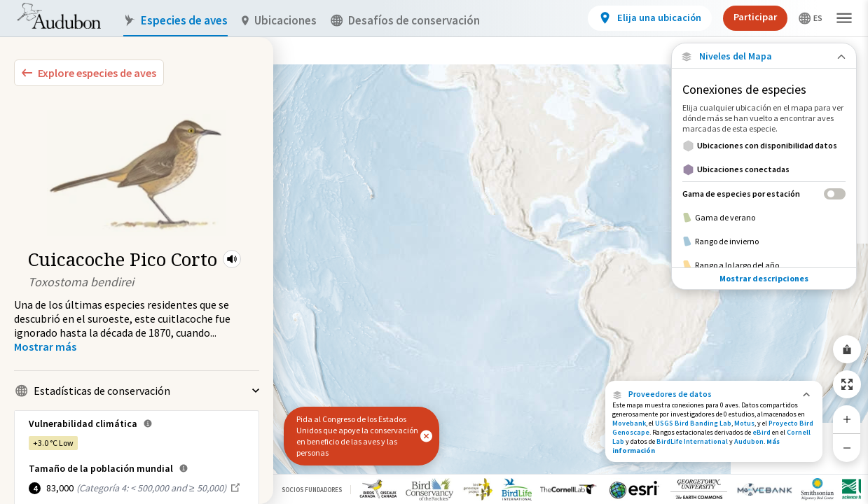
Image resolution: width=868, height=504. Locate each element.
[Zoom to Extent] (847, 384)
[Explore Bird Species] (89, 73)
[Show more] (45, 346)
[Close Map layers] (764, 56)
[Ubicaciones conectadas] (764, 169)
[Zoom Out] (847, 448)
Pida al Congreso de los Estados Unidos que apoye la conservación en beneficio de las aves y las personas (357, 436)
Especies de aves (175, 21)
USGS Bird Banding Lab (693, 423)
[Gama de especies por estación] (764, 194)
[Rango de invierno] (764, 241)
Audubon (749, 441)
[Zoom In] (847, 419)
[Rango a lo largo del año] (764, 265)
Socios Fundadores (312, 490)
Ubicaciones (279, 21)
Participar (755, 17)
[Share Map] (847, 349)
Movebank (629, 423)
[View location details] (650, 18)
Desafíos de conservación (405, 21)
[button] (232, 259)
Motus (744, 423)
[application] (434, 252)
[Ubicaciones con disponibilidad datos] (764, 146)
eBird (762, 432)
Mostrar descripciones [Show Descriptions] (764, 278)
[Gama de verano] (764, 218)
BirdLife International (692, 441)
